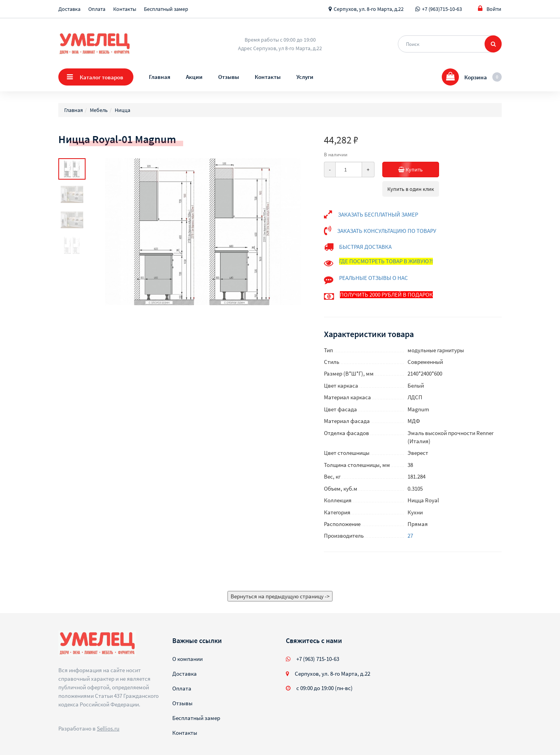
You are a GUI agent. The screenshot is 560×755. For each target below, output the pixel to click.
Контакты (125, 9)
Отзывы (229, 77)
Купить (403, 170)
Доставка (69, 9)
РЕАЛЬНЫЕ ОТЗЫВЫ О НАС (374, 278)
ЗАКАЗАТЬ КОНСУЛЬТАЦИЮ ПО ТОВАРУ (387, 231)
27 (410, 536)
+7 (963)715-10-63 (442, 9)
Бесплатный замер (166, 9)
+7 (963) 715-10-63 (318, 659)
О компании (187, 659)
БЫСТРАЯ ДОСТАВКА (365, 247)
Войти (490, 9)
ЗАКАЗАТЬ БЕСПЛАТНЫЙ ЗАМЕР (378, 214)
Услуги (305, 77)
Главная (160, 77)
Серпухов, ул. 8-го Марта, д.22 (369, 9)
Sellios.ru (108, 728)
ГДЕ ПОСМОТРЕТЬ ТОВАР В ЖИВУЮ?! (386, 261)
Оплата (97, 9)
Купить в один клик (411, 189)
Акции (194, 77)
